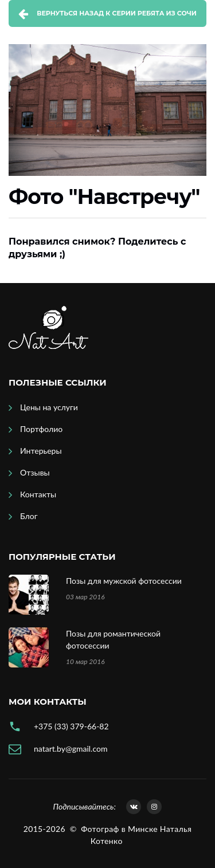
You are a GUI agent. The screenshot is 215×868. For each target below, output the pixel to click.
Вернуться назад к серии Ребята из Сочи (117, 13)
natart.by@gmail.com (71, 749)
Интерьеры (41, 451)
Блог (29, 516)
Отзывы (35, 472)
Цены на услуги (49, 407)
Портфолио (41, 429)
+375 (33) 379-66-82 (71, 726)
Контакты (38, 494)
